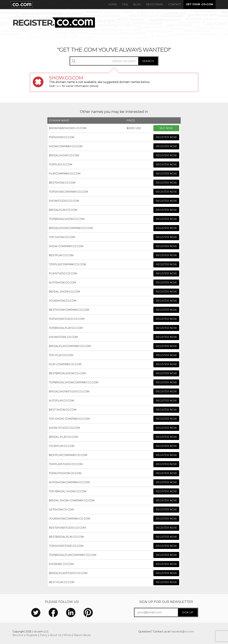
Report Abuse (82, 635)
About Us (55, 635)
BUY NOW (166, 128)
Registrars (155, 4)
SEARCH (148, 61)
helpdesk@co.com (182, 632)
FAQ (125, 4)
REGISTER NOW (166, 137)
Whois (67, 635)
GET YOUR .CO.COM (199, 4)
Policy (43, 635)
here (58, 86)
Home (113, 4)
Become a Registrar (25, 635)
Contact (175, 4)
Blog (137, 4)
